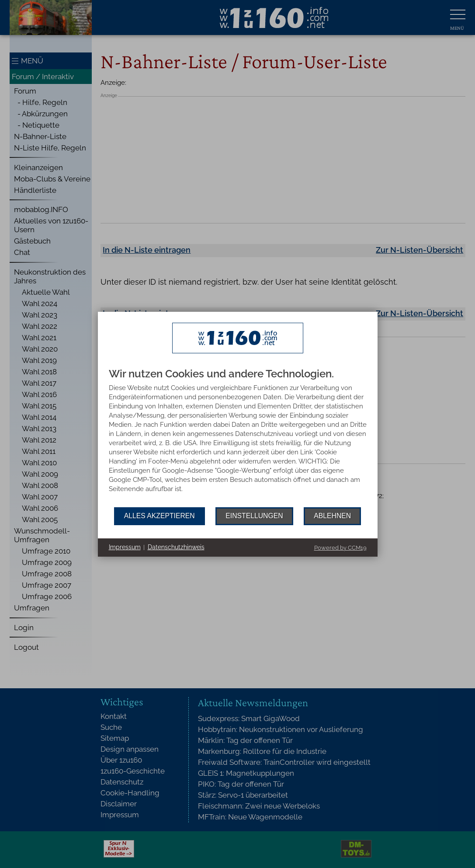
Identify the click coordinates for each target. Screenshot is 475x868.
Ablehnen (332, 516)
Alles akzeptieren (159, 516)
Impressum (125, 547)
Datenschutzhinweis (176, 547)
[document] (238, 438)
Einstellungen (254, 516)
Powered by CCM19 (340, 548)
